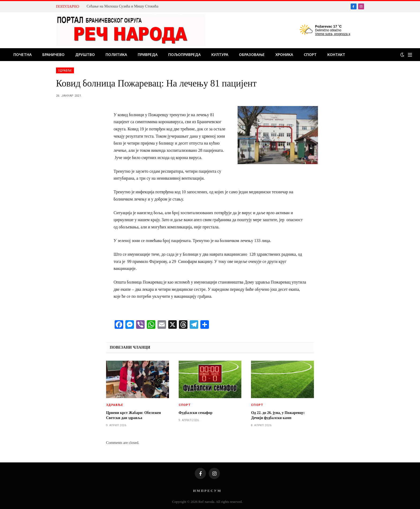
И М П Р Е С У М (207, 491)
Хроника (284, 54)
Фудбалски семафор (196, 413)
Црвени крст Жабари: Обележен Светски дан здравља (134, 415)
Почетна (22, 54)
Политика (116, 54)
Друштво (85, 54)
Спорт (310, 54)
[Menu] (410, 55)
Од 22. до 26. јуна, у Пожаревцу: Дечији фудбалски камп (278, 415)
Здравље (65, 70)
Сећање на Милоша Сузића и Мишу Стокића (122, 6)
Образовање (252, 54)
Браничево (53, 54)
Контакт (336, 54)
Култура (220, 54)
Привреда (148, 54)
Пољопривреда (184, 54)
